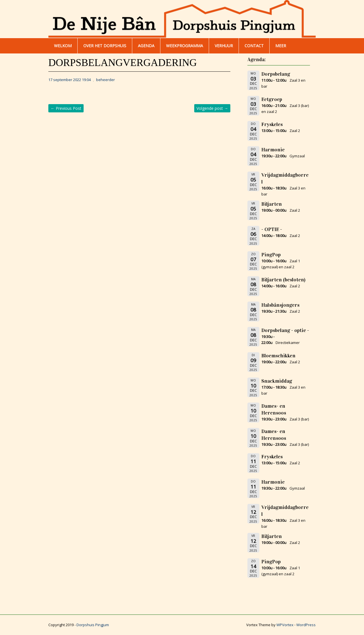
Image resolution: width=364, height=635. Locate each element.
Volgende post (212, 108)
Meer (281, 46)
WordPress (306, 625)
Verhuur (224, 46)
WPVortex (285, 625)
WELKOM (63, 46)
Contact (254, 46)
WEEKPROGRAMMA (185, 46)
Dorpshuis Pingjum (93, 625)
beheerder (106, 80)
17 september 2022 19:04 (70, 80)
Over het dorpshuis (105, 46)
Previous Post (66, 108)
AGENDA (146, 46)
